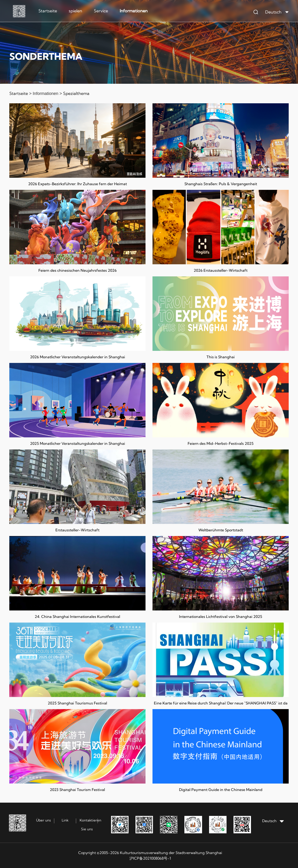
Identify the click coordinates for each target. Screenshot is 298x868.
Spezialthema (76, 93)
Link (65, 820)
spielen (75, 11)
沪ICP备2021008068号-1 (150, 858)
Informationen (134, 11)
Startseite (48, 11)
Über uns (43, 820)
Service (101, 11)
